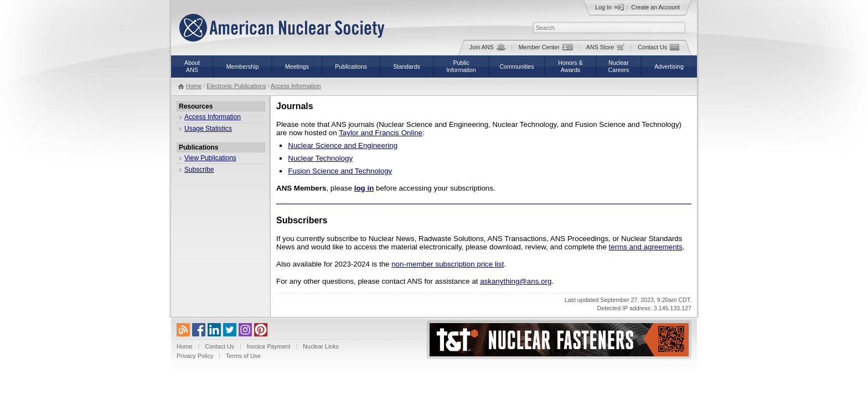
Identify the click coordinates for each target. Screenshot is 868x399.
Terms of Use (243, 356)
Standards (407, 66)
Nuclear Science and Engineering (343, 145)
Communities (516, 66)
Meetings (297, 66)
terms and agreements (646, 247)
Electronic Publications (236, 86)
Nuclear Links (321, 346)
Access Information (296, 86)
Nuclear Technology (320, 158)
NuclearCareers (619, 66)
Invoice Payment (269, 346)
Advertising (669, 66)
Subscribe (199, 170)
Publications (351, 66)
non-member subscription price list (448, 264)
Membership (243, 66)
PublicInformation (461, 66)
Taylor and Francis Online (381, 133)
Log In (609, 7)
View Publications (210, 158)
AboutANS (192, 66)
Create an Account (655, 7)
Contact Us (658, 47)
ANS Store (605, 47)
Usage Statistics (208, 129)
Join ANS (487, 47)
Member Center (546, 47)
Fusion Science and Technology (340, 171)
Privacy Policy (195, 356)
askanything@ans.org (516, 281)
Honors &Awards (570, 66)
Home (194, 86)
